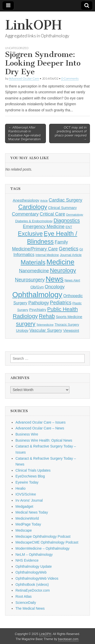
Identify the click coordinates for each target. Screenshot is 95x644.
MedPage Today (28, 524)
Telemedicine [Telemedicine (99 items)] (45, 325)
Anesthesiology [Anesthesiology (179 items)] (26, 200)
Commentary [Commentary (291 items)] (25, 214)
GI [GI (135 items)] (81, 249)
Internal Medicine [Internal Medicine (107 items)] (47, 255)
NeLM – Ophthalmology (34, 555)
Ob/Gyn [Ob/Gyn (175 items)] (37, 287)
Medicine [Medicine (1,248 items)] (60, 262)
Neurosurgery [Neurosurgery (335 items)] (30, 280)
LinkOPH (33, 25)
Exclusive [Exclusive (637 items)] (30, 234)
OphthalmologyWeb (31, 572)
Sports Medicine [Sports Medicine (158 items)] (69, 317)
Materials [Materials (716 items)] (33, 262)
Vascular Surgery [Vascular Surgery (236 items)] (46, 330)
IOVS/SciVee (26, 494)
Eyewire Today (27, 482)
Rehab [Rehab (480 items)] (47, 316)
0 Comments (70, 78)
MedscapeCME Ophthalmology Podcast (47, 542)
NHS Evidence (27, 560)
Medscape (24, 530)
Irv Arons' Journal (29, 500)
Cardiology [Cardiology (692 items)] (33, 207)
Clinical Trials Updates (33, 470)
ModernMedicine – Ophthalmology (42, 548)
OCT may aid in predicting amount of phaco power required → (71, 133)
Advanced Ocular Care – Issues (41, 422)
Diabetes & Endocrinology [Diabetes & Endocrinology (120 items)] (34, 221)
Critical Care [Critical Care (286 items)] (52, 214)
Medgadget (24, 506)
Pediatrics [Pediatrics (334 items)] (61, 303)
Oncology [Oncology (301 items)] (55, 287)
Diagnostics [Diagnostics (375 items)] (67, 220)
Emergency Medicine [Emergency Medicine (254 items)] (44, 227)
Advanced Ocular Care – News (40, 428)
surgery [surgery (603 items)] (26, 324)
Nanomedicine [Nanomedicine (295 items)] (34, 271)
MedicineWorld (27, 518)
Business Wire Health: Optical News (44, 440)
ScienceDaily (26, 603)
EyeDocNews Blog (30, 476)
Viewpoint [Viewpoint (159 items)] (71, 331)
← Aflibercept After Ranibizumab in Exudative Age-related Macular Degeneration (25, 133)
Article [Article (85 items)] (44, 201)
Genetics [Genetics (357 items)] (69, 249)
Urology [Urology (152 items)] (22, 331)
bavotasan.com (68, 639)
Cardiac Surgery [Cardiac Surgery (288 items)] (65, 200)
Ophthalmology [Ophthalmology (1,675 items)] (37, 295)
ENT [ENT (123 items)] (69, 227)
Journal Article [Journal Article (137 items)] (71, 255)
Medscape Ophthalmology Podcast (43, 536)
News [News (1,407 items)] (55, 279)
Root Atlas (24, 596)
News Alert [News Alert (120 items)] (72, 280)
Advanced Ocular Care (24, 78)
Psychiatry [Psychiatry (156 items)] (38, 310)
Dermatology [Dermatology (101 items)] (75, 215)
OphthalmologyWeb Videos (37, 578)
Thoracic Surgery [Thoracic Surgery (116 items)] (67, 325)
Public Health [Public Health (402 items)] (62, 309)
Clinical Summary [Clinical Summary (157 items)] (62, 208)
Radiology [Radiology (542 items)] (25, 316)
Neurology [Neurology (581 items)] (63, 270)
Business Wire (27, 434)
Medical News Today (32, 512)
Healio (21, 488)
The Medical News (30, 608)
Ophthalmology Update (34, 566)
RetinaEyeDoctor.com (33, 590)
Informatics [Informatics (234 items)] (24, 255)
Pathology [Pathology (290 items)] (39, 303)
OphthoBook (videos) (32, 585)
